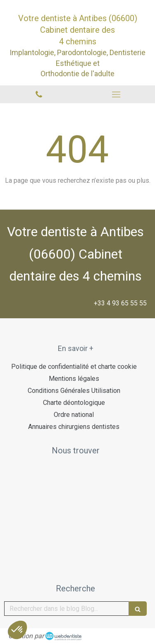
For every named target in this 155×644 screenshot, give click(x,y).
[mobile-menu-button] (117, 94)
